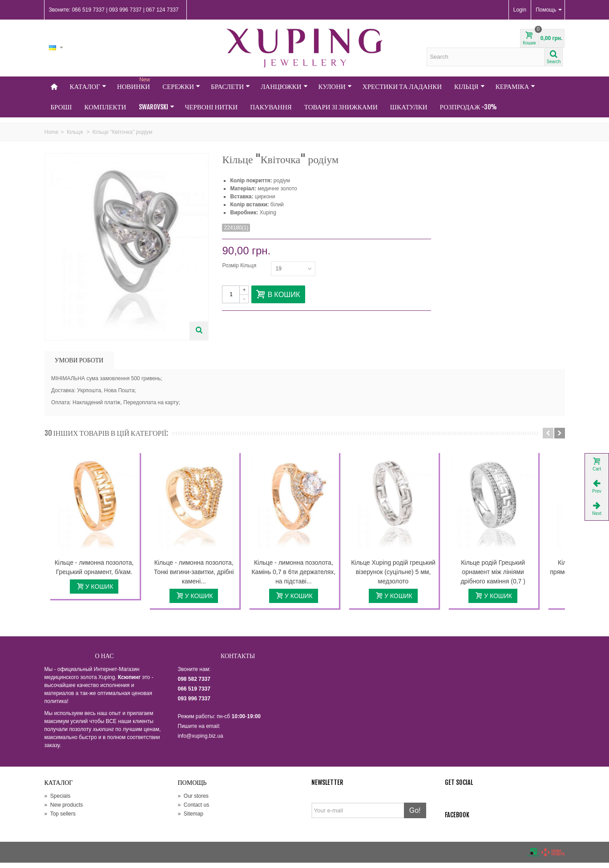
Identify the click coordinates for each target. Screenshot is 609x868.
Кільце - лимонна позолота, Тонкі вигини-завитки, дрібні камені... (201, 577)
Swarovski (157, 107)
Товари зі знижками (341, 107)
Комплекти (105, 107)
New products (64, 810)
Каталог (88, 86)
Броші (61, 107)
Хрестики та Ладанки (402, 86)
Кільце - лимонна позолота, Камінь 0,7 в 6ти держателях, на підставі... (304, 577)
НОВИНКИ (134, 84)
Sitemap (191, 819)
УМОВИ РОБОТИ (79, 360)
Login (520, 10)
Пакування (271, 107)
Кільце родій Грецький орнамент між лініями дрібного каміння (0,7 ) (513, 577)
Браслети (230, 86)
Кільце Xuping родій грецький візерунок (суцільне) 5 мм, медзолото (409, 577)
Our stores (193, 801)
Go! (415, 815)
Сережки (181, 86)
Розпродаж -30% (469, 107)
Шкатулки (409, 107)
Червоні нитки (212, 107)
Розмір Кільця (240, 265)
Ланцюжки (284, 86)
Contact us (194, 810)
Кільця (470, 86)
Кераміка (516, 86)
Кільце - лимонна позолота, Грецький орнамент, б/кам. (97, 572)
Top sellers (60, 819)
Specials (58, 801)
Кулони (335, 86)
